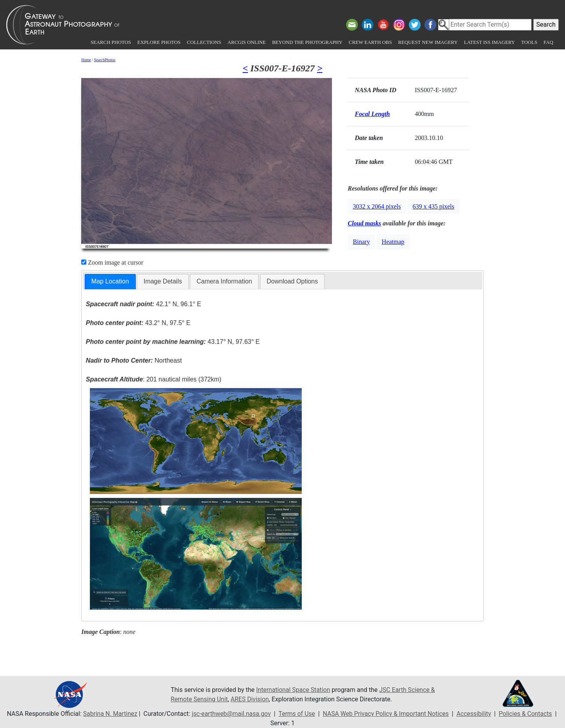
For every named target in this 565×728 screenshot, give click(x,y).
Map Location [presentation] (110, 281)
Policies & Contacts (528, 714)
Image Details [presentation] (163, 281)
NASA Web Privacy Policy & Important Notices (386, 714)
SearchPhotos (105, 60)
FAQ (548, 42)
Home (86, 60)
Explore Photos (159, 42)
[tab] (110, 282)
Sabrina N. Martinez (107, 714)
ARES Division (251, 699)
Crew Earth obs (370, 42)
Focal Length (372, 114)
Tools (529, 42)
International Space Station (294, 690)
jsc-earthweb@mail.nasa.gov (230, 714)
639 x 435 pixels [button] (434, 206)
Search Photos (111, 42)
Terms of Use (296, 714)
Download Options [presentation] (293, 281)
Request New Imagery (428, 42)
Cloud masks (364, 223)
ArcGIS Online (247, 42)
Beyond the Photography (307, 42)
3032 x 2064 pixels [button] (377, 206)
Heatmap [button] (393, 242)
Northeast (134, 360)
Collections (204, 42)
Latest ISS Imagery (489, 42)
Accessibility (476, 714)
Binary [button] (361, 242)
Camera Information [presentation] (224, 281)
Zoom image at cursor (112, 262)
